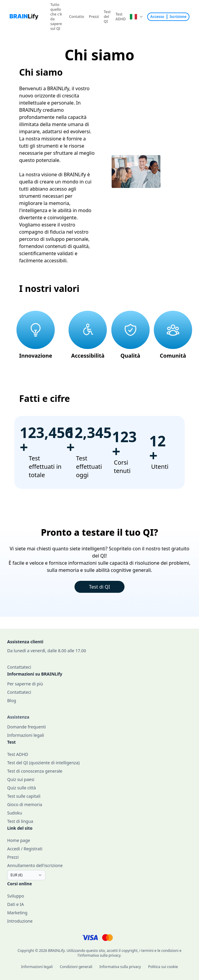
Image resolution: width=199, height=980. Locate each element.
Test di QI (99, 587)
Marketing (17, 913)
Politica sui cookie (163, 967)
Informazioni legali (37, 967)
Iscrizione (178, 17)
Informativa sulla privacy (120, 967)
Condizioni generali (76, 967)
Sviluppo (16, 896)
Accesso (157, 17)
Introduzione (20, 921)
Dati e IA (16, 904)
